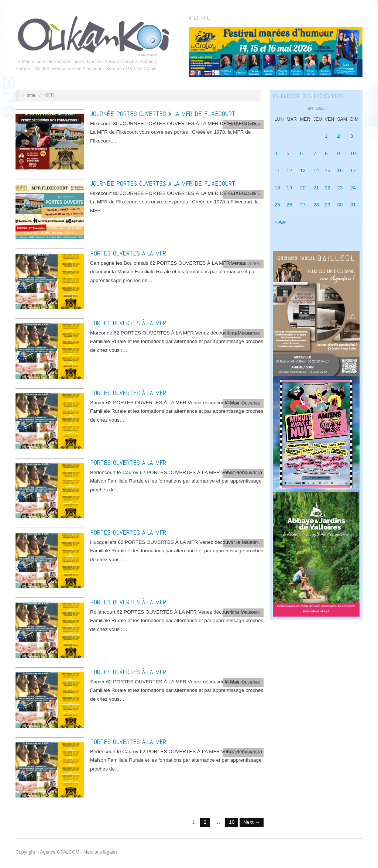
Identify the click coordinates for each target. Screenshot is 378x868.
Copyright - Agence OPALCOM (47, 852)
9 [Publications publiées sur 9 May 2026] (339, 153)
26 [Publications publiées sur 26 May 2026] (289, 205)
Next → (252, 822)
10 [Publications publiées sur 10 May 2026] (353, 153)
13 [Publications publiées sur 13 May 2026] (303, 170)
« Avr (280, 222)
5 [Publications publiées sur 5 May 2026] (288, 153)
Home (29, 95)
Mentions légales (101, 852)
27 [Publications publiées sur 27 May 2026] (303, 205)
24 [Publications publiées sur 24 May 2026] (353, 188)
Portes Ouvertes (243, 124)
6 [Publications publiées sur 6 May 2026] (302, 153)
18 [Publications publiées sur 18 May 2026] (277, 188)
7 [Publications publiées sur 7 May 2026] (315, 153)
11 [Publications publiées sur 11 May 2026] (277, 170)
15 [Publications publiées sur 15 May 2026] (328, 170)
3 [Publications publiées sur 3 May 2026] (352, 136)
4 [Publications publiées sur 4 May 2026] (276, 153)
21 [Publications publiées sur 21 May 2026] (316, 188)
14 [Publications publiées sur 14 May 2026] (316, 170)
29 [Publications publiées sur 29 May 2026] (328, 205)
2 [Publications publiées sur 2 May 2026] (339, 136)
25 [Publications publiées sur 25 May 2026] (277, 205)
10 (232, 822)
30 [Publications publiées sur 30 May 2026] (340, 205)
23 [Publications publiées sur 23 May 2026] (340, 188)
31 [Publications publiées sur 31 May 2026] (353, 205)
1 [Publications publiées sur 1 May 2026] (326, 136)
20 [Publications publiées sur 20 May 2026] (303, 188)
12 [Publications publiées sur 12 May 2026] (289, 170)
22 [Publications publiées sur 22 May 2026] (328, 188)
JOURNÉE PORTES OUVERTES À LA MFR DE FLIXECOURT (163, 114)
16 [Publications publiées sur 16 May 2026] (340, 170)
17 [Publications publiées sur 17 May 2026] (353, 170)
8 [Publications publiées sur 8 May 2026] (326, 153)
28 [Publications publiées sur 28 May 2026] (316, 205)
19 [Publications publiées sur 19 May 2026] (289, 188)
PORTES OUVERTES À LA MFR (128, 253)
